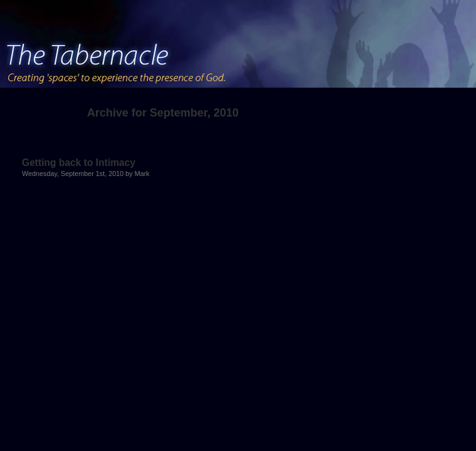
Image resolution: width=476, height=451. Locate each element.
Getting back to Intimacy (79, 163)
